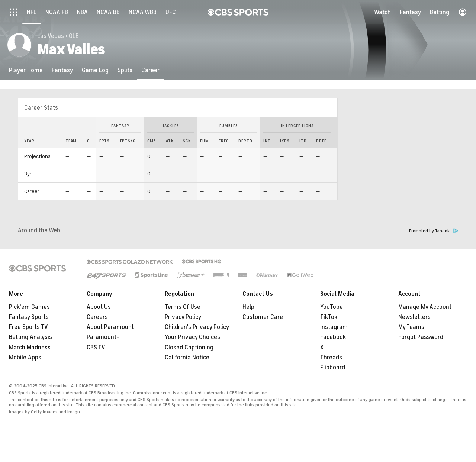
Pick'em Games (29, 307)
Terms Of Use (183, 307)
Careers (97, 317)
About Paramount (110, 327)
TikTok (329, 317)
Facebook (333, 337)
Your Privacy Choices (192, 337)
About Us (99, 307)
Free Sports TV (28, 327)
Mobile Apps (25, 358)
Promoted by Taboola (434, 231)
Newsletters (414, 317)
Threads (331, 358)
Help (248, 307)
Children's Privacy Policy (197, 327)
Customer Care (263, 317)
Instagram (334, 327)
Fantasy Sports (29, 317)
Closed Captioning (189, 348)
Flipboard (333, 368)
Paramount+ (103, 337)
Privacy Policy (183, 317)
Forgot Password (421, 337)
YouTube (332, 307)
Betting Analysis (30, 337)
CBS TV (96, 348)
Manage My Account (425, 307)
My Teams (411, 327)
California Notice (187, 358)
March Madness (30, 348)
